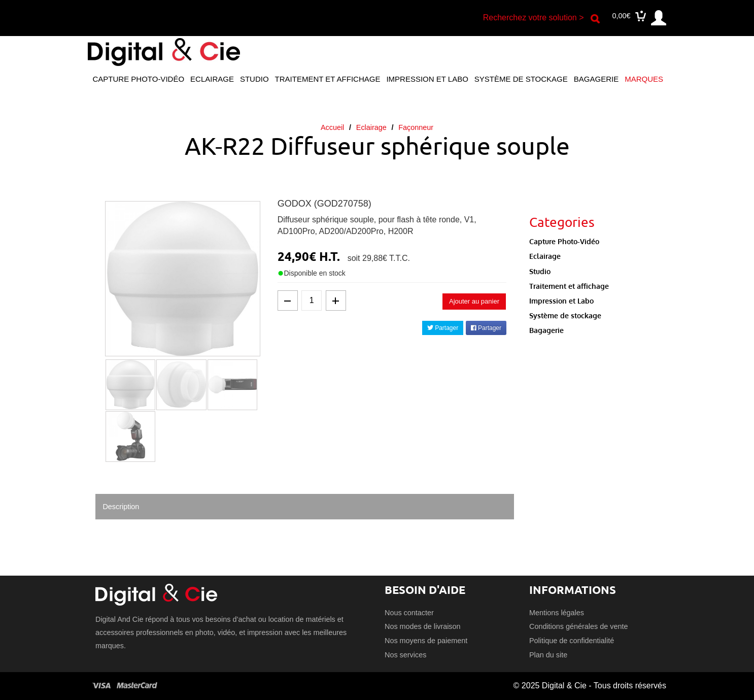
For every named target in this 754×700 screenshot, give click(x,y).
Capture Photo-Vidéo (138, 79)
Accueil (332, 127)
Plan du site (548, 655)
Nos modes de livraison (423, 626)
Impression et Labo (427, 79)
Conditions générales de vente (578, 626)
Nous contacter (409, 613)
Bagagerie (596, 79)
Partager (443, 328)
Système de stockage (521, 79)
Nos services (405, 655)
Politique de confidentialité (572, 641)
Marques (644, 79)
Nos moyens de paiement (426, 641)
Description (121, 507)
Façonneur (416, 127)
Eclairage (212, 79)
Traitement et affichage (328, 79)
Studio (254, 79)
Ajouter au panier (474, 301)
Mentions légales (557, 613)
